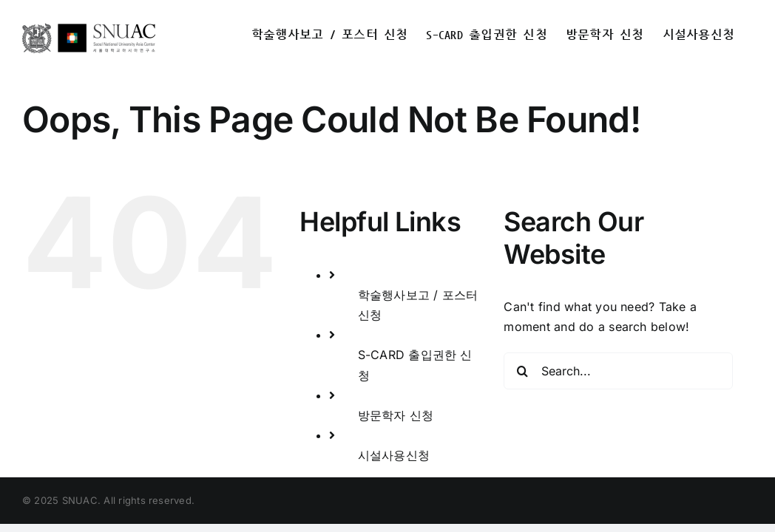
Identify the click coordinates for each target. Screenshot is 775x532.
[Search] (522, 371)
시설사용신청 (394, 455)
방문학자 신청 (396, 415)
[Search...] (618, 371)
